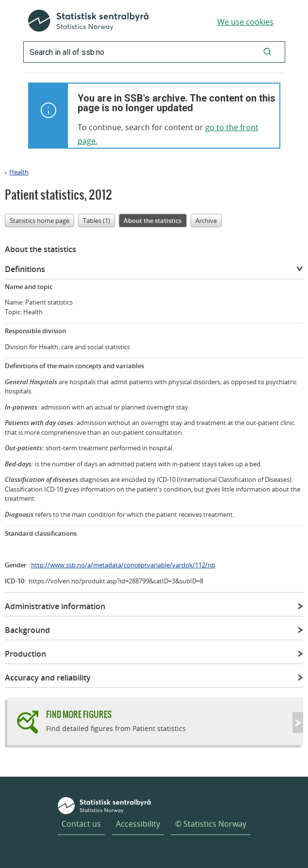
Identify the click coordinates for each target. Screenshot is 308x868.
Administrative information (55, 606)
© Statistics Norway (211, 824)
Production (25, 654)
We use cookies (245, 22)
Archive (206, 221)
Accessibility (138, 824)
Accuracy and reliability (48, 678)
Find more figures (79, 714)
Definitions (25, 269)
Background (27, 630)
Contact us (81, 824)
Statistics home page (40, 221)
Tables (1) (97, 221)
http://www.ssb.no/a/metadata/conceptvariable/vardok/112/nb (123, 565)
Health (19, 172)
